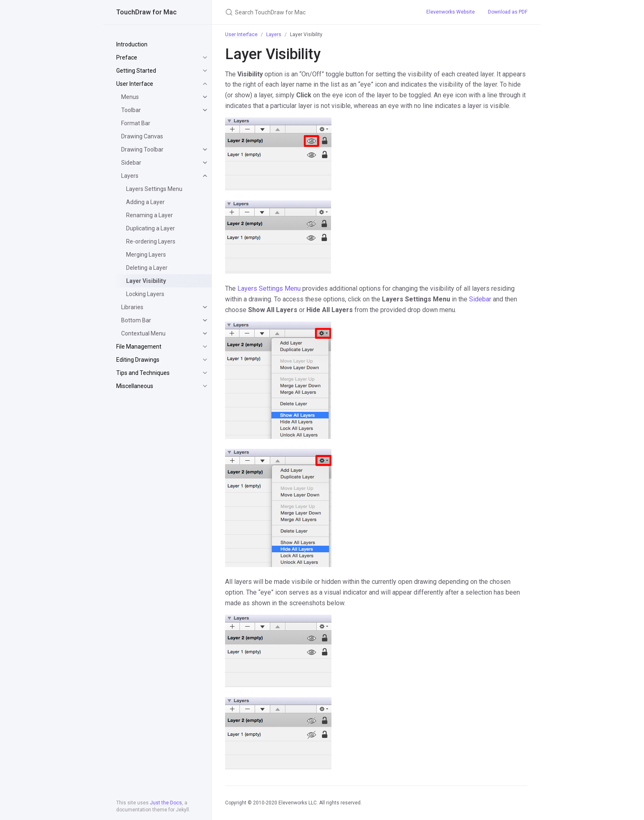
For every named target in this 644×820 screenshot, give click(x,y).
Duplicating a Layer (151, 228)
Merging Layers (146, 255)
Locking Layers (145, 294)
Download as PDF (508, 12)
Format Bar (136, 123)
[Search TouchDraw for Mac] (316, 12)
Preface (127, 57)
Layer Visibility (146, 281)
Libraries (132, 307)
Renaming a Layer (149, 215)
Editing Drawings (138, 360)
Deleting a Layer (147, 268)
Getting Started (136, 71)
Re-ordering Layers (151, 241)
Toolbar (131, 110)
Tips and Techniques (143, 373)
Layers (130, 176)
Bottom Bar (136, 320)
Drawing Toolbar (142, 149)
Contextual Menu (143, 333)
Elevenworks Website (451, 12)
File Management (139, 347)
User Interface (135, 84)
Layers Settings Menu (154, 189)
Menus (130, 97)
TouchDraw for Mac (146, 12)
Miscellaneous (135, 386)
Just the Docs (166, 803)
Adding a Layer (145, 202)
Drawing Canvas (142, 136)
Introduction (132, 44)
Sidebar (131, 163)
